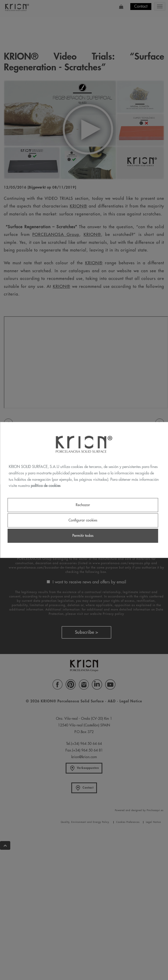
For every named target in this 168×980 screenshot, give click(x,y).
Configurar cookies (83, 520)
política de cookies (46, 486)
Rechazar (83, 505)
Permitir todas (83, 536)
